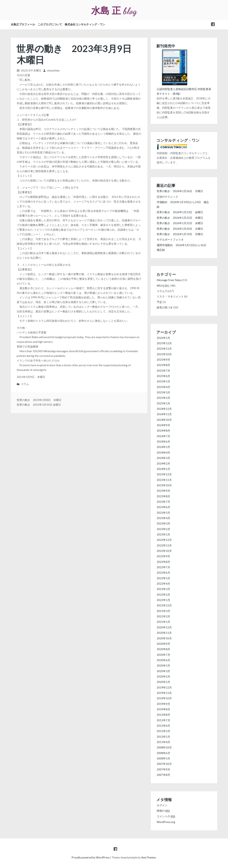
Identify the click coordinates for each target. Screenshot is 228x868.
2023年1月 (163, 534)
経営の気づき (165, 307)
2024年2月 (163, 463)
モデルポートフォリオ (171, 239)
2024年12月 (164, 409)
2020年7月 (163, 655)
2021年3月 (163, 611)
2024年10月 (164, 420)
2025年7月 (163, 371)
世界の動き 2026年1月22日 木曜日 (180, 218)
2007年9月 (163, 769)
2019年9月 (163, 704)
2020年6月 (163, 660)
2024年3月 (163, 458)
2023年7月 (163, 502)
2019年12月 (164, 687)
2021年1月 (163, 622)
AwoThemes (149, 857)
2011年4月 (163, 742)
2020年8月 (163, 649)
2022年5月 (163, 578)
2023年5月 (163, 513)
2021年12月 (164, 605)
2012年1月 (163, 737)
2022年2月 (163, 595)
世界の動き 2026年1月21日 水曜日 (180, 223)
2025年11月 (164, 349)
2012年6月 (163, 726)
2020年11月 (164, 633)
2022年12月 (164, 540)
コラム (25, 384)
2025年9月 (163, 360)
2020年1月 (163, 682)
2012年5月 (163, 731)
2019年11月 (164, 693)
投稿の (163, 811)
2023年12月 (164, 474)
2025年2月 (163, 398)
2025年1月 (163, 403)
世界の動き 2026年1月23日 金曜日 (180, 212)
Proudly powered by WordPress (91, 857)
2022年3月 (163, 589)
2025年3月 (163, 392)
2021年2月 (163, 616)
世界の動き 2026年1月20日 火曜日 (180, 229)
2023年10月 (164, 485)
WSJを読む (163, 286)
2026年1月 (163, 338)
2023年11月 (164, 480)
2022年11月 (164, 545)
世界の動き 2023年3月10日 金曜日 (39, 405)
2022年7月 (163, 567)
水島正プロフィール (23, 24)
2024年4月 (163, 452)
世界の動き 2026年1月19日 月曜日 (180, 234)
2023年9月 (163, 491)
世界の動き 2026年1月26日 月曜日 (180, 191)
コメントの (166, 816)
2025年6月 (163, 376)
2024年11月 (164, 414)
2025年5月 (163, 381)
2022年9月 (163, 556)
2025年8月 (163, 365)
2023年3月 (163, 523)
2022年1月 (163, 600)
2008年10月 (164, 747)
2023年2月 (163, 529)
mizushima (53, 70)
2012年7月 (163, 720)
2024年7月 (163, 436)
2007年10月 (164, 764)
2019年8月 (163, 709)
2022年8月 (163, 562)
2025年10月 (164, 354)
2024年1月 (163, 469)
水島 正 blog (114, 11)
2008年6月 (163, 753)
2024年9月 (163, 425)
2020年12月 (164, 627)
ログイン (162, 805)
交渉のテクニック (167, 197)
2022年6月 (163, 573)
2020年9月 (163, 644)
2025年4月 (163, 387)
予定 (159, 302)
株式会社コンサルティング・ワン (85, 24)
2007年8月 (163, 775)
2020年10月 (164, 638)
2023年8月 (163, 496)
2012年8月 (163, 715)
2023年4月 (163, 518)
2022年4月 (163, 584)
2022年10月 (164, 551)
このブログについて (50, 24)
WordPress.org (166, 822)
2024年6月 (163, 441)
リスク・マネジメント (170, 296)
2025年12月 (164, 343)
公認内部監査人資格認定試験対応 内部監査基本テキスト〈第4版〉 (184, 89)
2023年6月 (163, 507)
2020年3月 (163, 671)
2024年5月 (163, 447)
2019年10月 (164, 698)
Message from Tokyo (169, 280)
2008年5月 (163, 758)
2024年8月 (163, 430)
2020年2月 (163, 676)
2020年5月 (163, 665)
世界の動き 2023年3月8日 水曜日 (39, 400)
